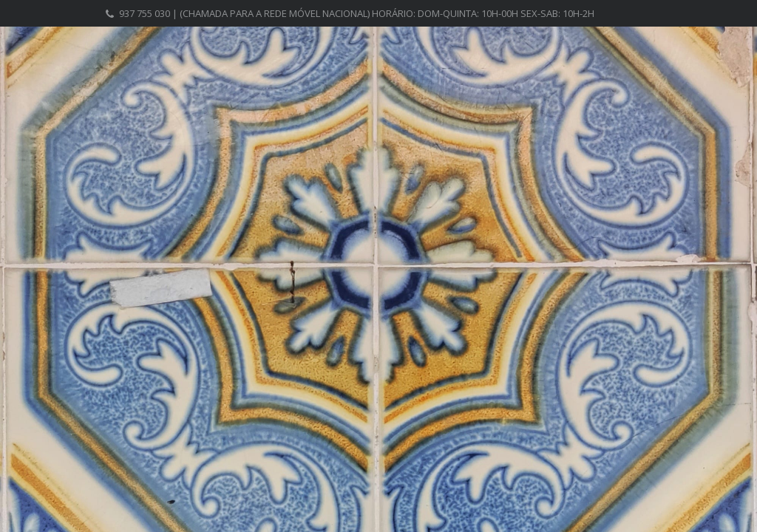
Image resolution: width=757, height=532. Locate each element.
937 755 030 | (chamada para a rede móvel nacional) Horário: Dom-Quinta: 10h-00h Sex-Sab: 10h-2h (357, 13)
